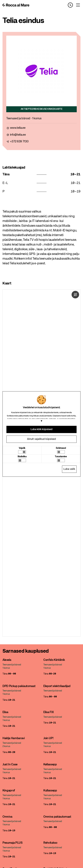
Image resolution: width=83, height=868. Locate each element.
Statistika (22, 457)
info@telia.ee (18, 135)
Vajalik (22, 448)
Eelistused (61, 448)
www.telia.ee (18, 128)
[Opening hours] (72, 5)
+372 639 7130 (19, 142)
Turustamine (61, 457)
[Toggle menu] (78, 5)
